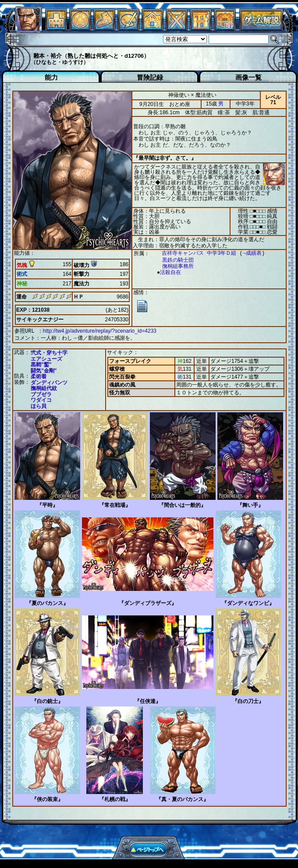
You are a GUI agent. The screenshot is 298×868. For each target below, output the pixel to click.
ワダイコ (41, 399)
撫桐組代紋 (44, 387)
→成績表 (248, 253)
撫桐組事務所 (174, 266)
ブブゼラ (41, 394)
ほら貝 (39, 405)
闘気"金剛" (44, 370)
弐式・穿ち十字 (49, 352)
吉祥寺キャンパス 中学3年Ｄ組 (195, 253)
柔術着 (39, 376)
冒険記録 (150, 77)
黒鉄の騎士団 (174, 260)
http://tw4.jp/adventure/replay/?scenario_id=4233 (100, 331)
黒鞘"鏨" (41, 364)
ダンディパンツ (49, 382)
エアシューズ (46, 358)
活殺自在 (168, 272)
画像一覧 (248, 77)
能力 (51, 77)
